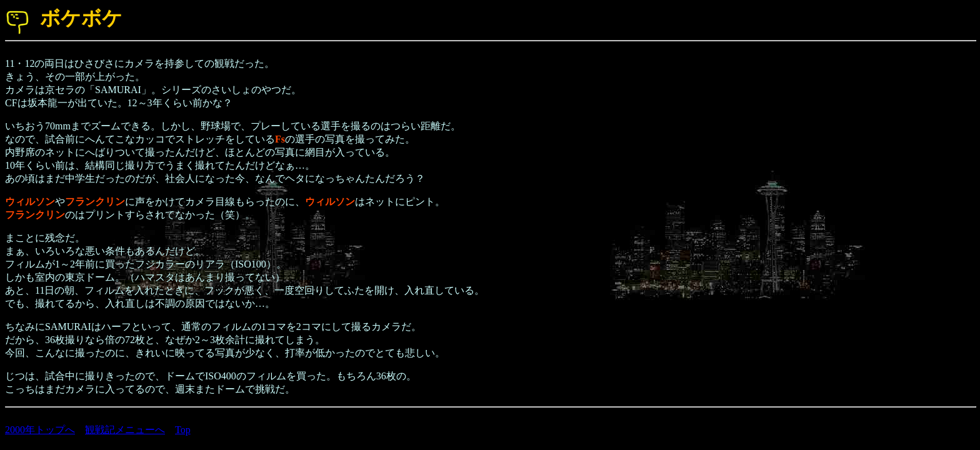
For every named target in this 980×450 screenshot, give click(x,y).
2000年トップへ (40, 430)
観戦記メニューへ (125, 430)
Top (183, 430)
